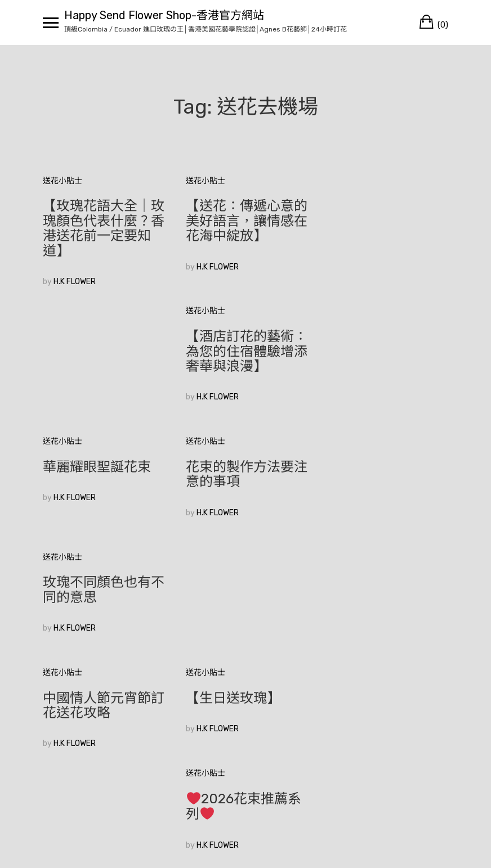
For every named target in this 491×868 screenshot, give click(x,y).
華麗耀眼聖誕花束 (97, 352)
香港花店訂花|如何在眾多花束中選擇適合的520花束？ (104, 598)
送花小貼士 (63, 181)
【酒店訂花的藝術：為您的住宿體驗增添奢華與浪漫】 (385, 221)
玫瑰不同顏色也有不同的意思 (385, 359)
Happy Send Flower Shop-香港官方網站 (164, 15)
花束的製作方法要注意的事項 (244, 359)
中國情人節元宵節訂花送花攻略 (104, 474)
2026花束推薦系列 (382, 475)
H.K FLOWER (75, 282)
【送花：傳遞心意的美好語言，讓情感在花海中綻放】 (244, 221)
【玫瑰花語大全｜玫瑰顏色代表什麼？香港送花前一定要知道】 (104, 228)
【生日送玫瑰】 (231, 467)
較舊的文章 (63, 688)
